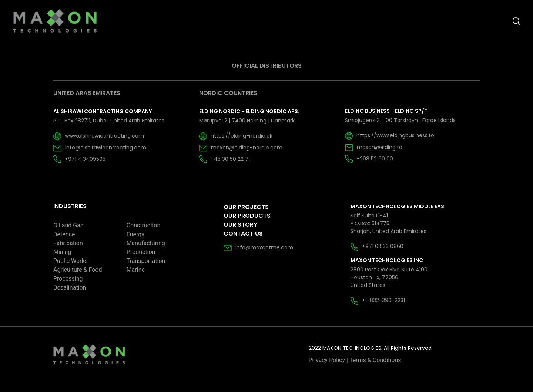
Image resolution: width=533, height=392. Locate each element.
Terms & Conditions (375, 360)
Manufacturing (146, 243)
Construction (144, 225)
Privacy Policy (327, 360)
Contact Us (243, 234)
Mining (62, 252)
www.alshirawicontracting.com (99, 136)
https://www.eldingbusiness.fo (390, 135)
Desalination (70, 288)
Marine (136, 270)
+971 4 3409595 (79, 159)
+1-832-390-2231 (378, 300)
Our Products (247, 216)
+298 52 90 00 (369, 159)
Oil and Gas (68, 225)
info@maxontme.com (258, 247)
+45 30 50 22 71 (224, 159)
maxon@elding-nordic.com (241, 148)
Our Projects (246, 207)
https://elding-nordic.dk (236, 136)
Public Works (71, 261)
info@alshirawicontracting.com (100, 148)
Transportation (146, 261)
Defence (64, 234)
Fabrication (68, 243)
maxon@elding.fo (374, 147)
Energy (135, 234)
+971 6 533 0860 (377, 246)
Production (141, 252)
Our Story (240, 225)
